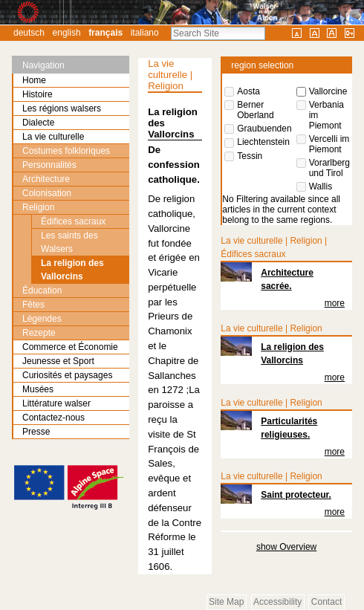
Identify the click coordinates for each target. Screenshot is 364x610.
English (67, 33)
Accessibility (277, 602)
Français (105, 33)
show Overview (286, 547)
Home (34, 80)
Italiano (145, 33)
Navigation (43, 65)
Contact (326, 602)
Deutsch (29, 33)
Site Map (226, 602)
